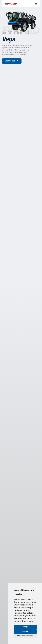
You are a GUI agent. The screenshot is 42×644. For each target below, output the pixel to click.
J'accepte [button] (25, 627)
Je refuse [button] (25, 631)
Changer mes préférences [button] (25, 636)
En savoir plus (12, 61)
